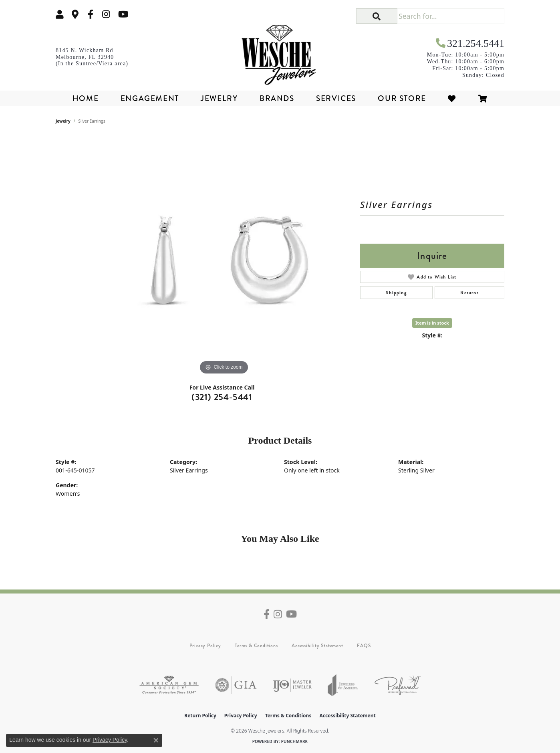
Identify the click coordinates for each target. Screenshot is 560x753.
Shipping (396, 293)
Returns (469, 293)
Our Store (402, 98)
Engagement (150, 98)
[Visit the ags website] (169, 685)
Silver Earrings (189, 470)
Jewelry (219, 98)
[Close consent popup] (156, 740)
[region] (224, 256)
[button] (60, 14)
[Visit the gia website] (236, 685)
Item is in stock (432, 323)
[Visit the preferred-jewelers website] (398, 685)
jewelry (63, 121)
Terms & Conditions (256, 646)
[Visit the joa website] (343, 685)
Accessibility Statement (317, 646)
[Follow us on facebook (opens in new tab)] (91, 14)
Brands (277, 98)
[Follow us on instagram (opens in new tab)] (106, 14)
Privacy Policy (205, 646)
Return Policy (200, 716)
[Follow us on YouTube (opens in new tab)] (123, 14)
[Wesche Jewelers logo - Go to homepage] (280, 52)
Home (86, 98)
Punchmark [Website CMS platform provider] (295, 741)
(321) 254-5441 (222, 397)
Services (336, 98)
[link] (75, 14)
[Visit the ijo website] (292, 685)
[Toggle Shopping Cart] (483, 98)
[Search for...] (450, 16)
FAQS (364, 646)
